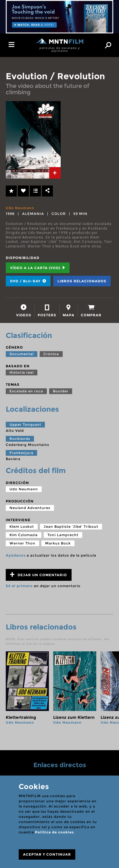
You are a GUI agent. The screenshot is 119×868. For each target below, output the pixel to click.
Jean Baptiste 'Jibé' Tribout (71, 526)
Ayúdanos (16, 555)
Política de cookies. (55, 832)
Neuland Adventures (30, 508)
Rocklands (20, 439)
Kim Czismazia (24, 535)
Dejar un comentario (39, 575)
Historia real (22, 372)
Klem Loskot (22, 526)
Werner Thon (22, 543)
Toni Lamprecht (63, 535)
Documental (22, 354)
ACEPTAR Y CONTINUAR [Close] (47, 854)
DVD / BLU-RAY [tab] (28, 281)
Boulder (61, 391)
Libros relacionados (82, 281)
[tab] (55, 173)
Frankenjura (21, 453)
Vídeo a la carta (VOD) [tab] (38, 268)
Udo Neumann (20, 208)
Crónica (51, 354)
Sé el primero (19, 586)
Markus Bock (58, 543)
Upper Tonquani (25, 424)
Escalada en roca (26, 391)
